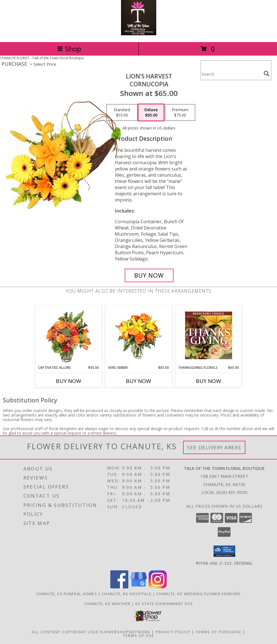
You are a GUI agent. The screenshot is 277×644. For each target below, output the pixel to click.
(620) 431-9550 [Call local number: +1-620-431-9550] (232, 492)
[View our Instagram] (158, 587)
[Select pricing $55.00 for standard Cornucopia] (122, 113)
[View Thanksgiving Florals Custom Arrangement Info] (209, 335)
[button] (224, 551)
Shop (69, 49)
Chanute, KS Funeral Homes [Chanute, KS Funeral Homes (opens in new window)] (67, 593)
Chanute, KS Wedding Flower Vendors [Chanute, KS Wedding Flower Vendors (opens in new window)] (198, 593)
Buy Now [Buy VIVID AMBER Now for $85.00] (138, 381)
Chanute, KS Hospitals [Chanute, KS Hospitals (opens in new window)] (127, 593)
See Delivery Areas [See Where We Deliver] (214, 447)
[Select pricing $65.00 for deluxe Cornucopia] (151, 113)
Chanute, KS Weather (107, 603)
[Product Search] (231, 74)
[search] (267, 74)
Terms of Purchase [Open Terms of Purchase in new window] (219, 632)
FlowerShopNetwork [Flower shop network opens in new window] (125, 632)
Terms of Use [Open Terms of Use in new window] (139, 635)
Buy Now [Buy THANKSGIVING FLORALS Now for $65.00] (208, 381)
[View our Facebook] (119, 587)
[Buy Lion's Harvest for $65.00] (149, 275)
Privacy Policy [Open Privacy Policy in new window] (173, 632)
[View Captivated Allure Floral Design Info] (69, 335)
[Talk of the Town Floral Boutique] (139, 34)
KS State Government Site (164, 603)
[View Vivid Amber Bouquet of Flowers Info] (139, 335)
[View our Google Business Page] (138, 587)
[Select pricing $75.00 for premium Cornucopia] (180, 113)
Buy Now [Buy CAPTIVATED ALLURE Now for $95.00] (69, 381)
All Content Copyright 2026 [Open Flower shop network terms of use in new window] (65, 632)
